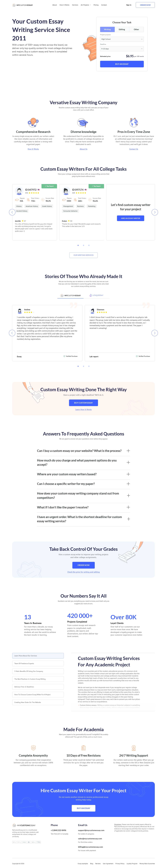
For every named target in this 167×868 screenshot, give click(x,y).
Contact (104, 5)
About (55, 5)
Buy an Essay (122, 64)
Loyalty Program (132, 864)
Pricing (96, 5)
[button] (78, 245)
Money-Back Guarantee (147, 864)
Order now (145, 5)
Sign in (129, 5)
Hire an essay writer (131, 218)
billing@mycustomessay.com (91, 847)
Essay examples (83, 864)
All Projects (86, 5)
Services (75, 5)
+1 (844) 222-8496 (58, 830)
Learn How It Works (84, 409)
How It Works (64, 5)
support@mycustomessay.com (91, 830)
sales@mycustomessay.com (90, 839)
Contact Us (134, 149)
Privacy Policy (120, 864)
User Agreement (108, 864)
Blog (92, 864)
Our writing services (84, 255)
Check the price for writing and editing (84, 572)
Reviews (98, 864)
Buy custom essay (83, 403)
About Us (84, 149)
